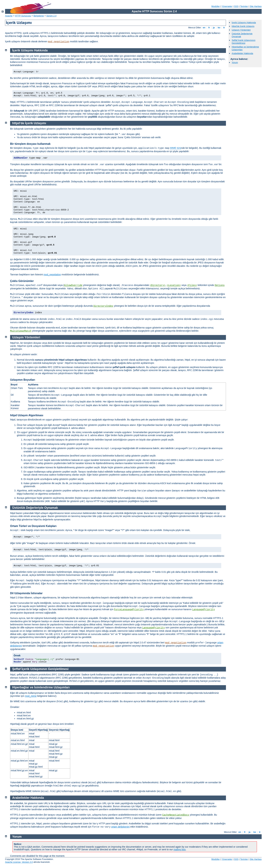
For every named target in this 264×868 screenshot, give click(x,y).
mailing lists (179, 849)
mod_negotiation (59, 42)
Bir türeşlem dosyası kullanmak (30, 144)
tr (224, 28)
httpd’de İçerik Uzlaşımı (243, 26)
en (204, 28)
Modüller (216, 6)
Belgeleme (39, 16)
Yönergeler (227, 6)
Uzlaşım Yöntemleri (241, 30)
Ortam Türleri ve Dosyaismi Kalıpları (33, 526)
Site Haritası (256, 6)
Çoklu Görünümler (22, 281)
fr (209, 28)
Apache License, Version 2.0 (19, 862)
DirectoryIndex (103, 306)
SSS (236, 6)
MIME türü (176, 148)
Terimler (244, 6)
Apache (9, 16)
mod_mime (31, 696)
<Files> (192, 285)
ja (214, 28)
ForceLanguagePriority (129, 610)
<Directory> (158, 285)
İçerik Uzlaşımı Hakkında (244, 22)
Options (220, 285)
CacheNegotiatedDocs (176, 815)
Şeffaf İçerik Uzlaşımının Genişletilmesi (244, 42)
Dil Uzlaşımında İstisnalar (26, 593)
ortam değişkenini (120, 827)
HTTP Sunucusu (23, 16)
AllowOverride (73, 285)
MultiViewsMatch (21, 331)
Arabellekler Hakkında (242, 53)
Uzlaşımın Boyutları (23, 380)
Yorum (235, 62)
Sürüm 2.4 (51, 16)
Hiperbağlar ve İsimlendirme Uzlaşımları (41, 687)
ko (219, 28)
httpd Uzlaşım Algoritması (27, 415)
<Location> (174, 285)
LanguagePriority (203, 610)
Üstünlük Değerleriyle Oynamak (35, 508)
